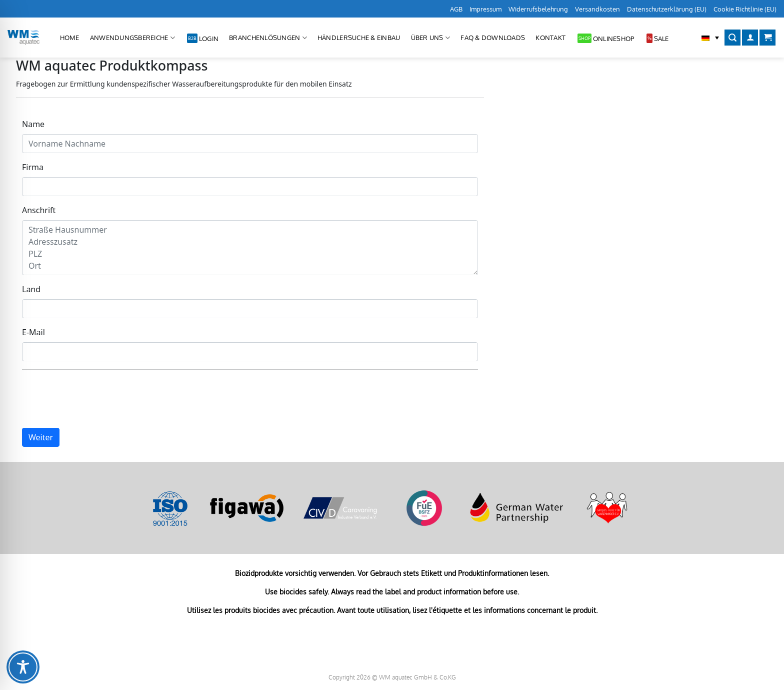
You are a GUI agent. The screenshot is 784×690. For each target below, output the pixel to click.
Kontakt (550, 38)
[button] (710, 38)
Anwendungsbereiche (132, 38)
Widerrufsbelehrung (538, 9)
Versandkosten (597, 9)
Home (70, 38)
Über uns (431, 38)
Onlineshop (614, 39)
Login (209, 39)
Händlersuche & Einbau (359, 38)
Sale (661, 39)
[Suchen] (732, 38)
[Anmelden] (750, 38)
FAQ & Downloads (493, 38)
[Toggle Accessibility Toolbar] (23, 667)
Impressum (485, 9)
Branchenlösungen (268, 38)
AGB (456, 9)
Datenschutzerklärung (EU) (667, 9)
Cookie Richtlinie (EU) (745, 9)
